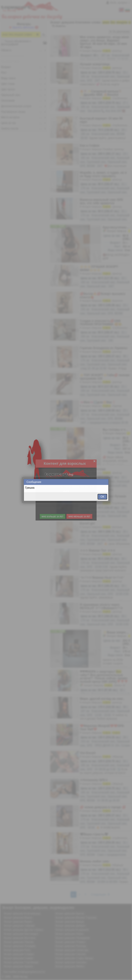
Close (106, 482)
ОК (102, 497)
